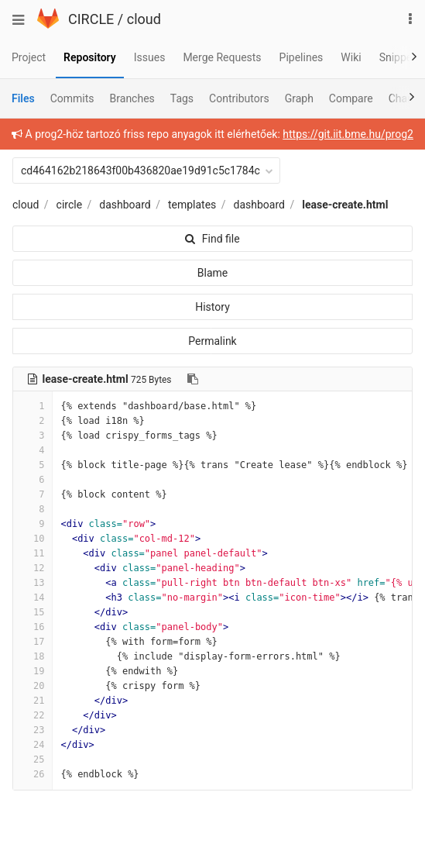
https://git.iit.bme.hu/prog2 (348, 134)
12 (33, 568)
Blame (212, 273)
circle (70, 205)
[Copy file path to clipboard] (193, 379)
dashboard (125, 205)
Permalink (212, 341)
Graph (299, 98)
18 (33, 656)
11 (33, 553)
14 (33, 598)
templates (192, 205)
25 (33, 759)
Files (23, 98)
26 (33, 774)
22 (33, 715)
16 (33, 627)
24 (33, 745)
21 (33, 701)
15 (33, 612)
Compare (351, 98)
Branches (132, 98)
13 (33, 583)
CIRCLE (91, 19)
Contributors (239, 98)
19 (33, 671)
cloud (144, 19)
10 (33, 539)
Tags (182, 98)
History (212, 307)
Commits (72, 98)
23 (33, 730)
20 (33, 686)
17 (33, 642)
